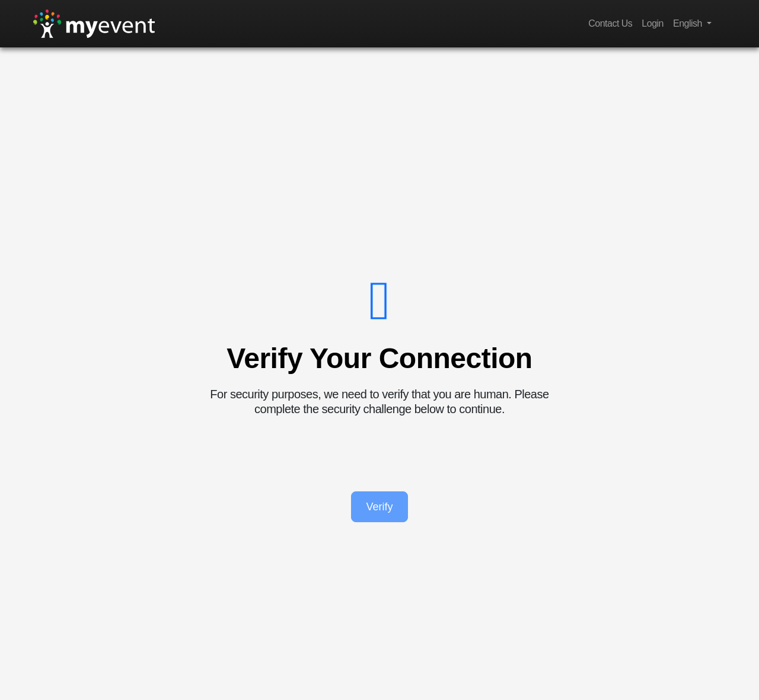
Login (653, 23)
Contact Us (610, 23)
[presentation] (379, 454)
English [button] (689, 23)
